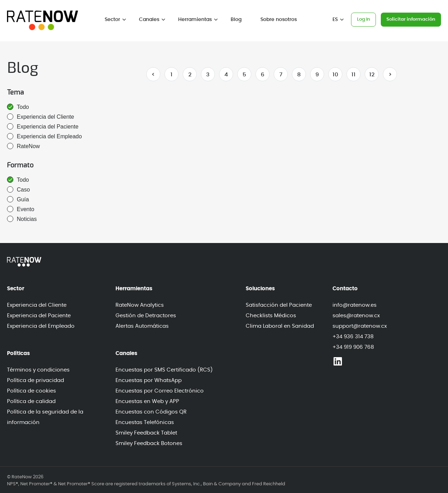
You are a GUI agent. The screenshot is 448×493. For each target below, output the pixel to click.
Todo (18, 107)
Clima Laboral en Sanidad (280, 326)
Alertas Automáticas (142, 326)
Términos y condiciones (38, 370)
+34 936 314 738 (353, 337)
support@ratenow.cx (360, 326)
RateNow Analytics (140, 305)
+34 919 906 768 (353, 347)
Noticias (22, 219)
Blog (236, 20)
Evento (21, 209)
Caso (18, 189)
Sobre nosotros (279, 20)
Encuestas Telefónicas (145, 422)
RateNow (23, 146)
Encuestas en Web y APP (147, 401)
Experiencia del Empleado (44, 136)
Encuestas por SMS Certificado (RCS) (164, 370)
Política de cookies (31, 391)
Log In (363, 19)
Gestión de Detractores (146, 316)
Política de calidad (31, 401)
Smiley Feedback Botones (149, 443)
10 (335, 75)
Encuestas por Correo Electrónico (160, 391)
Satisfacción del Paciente (279, 305)
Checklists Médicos (271, 316)
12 (372, 75)
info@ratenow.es (355, 305)
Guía (18, 199)
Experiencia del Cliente (41, 117)
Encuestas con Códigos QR (151, 412)
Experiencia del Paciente (43, 126)
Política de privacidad (36, 380)
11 (353, 75)
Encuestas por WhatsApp (149, 380)
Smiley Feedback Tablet (146, 433)
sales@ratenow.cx (356, 316)
